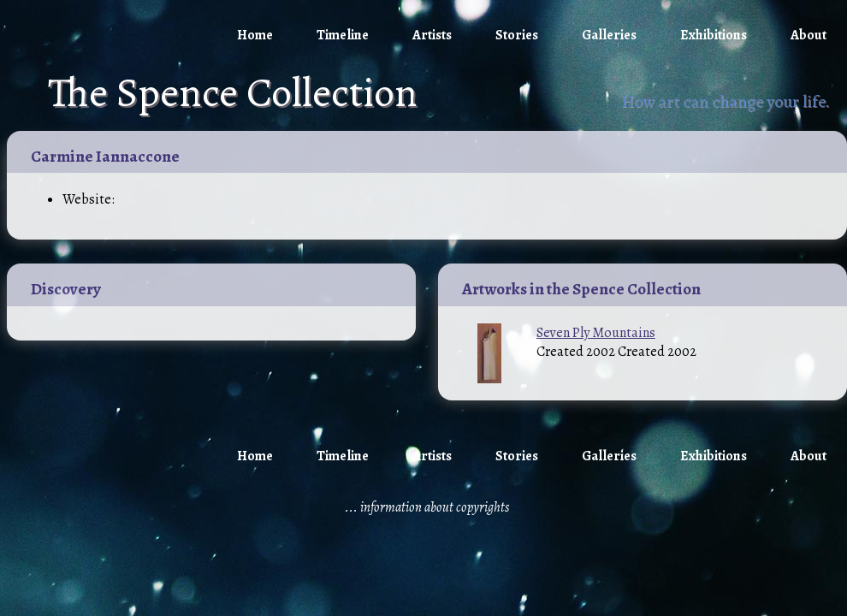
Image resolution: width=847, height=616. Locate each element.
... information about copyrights (427, 507)
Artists (432, 35)
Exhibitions (714, 35)
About (808, 35)
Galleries (609, 35)
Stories (517, 35)
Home (255, 35)
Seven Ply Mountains (596, 333)
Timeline (343, 35)
